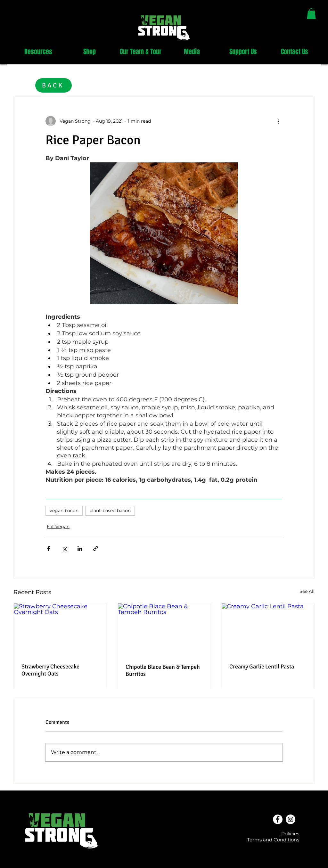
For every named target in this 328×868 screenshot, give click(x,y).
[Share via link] (96, 549)
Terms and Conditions (273, 840)
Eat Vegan (58, 527)
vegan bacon (64, 511)
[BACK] (53, 85)
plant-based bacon (110, 511)
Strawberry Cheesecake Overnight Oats (50, 670)
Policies (290, 834)
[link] (311, 14)
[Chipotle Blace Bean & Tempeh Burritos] (164, 629)
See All (307, 591)
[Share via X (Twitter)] (64, 549)
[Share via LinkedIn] (80, 549)
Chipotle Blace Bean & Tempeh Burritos (163, 670)
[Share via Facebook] (49, 549)
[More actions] (279, 121)
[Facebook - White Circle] (278, 819)
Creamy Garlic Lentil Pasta (262, 667)
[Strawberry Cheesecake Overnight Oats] (60, 629)
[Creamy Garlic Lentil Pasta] (268, 629)
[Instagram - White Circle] (291, 819)
